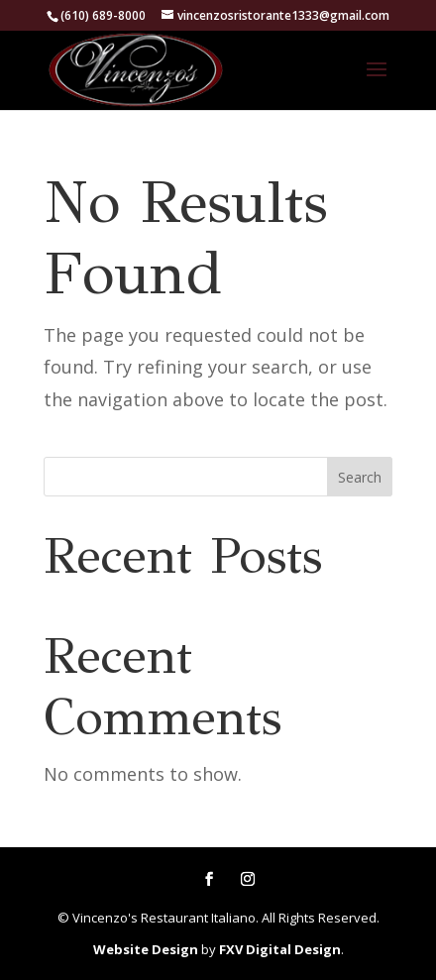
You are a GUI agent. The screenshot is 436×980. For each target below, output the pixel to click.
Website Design (146, 949)
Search (360, 477)
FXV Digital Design (280, 949)
